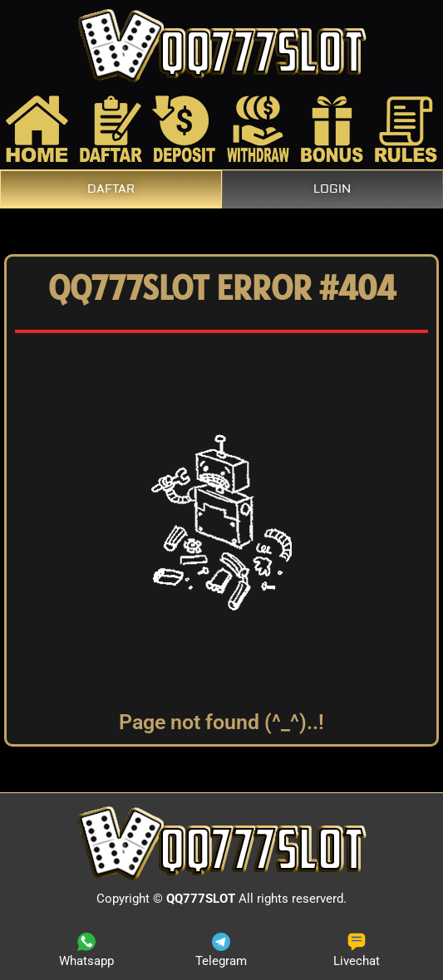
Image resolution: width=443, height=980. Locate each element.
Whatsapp (86, 951)
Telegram (221, 951)
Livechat (357, 951)
